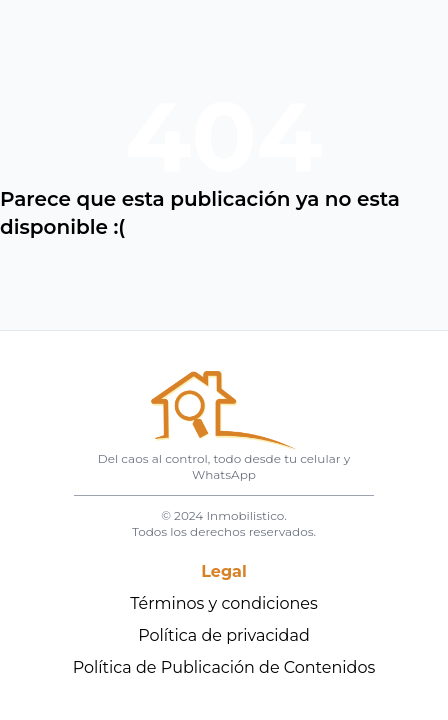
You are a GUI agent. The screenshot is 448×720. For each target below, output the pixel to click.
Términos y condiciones (224, 603)
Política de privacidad (224, 635)
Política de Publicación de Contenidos (224, 667)
